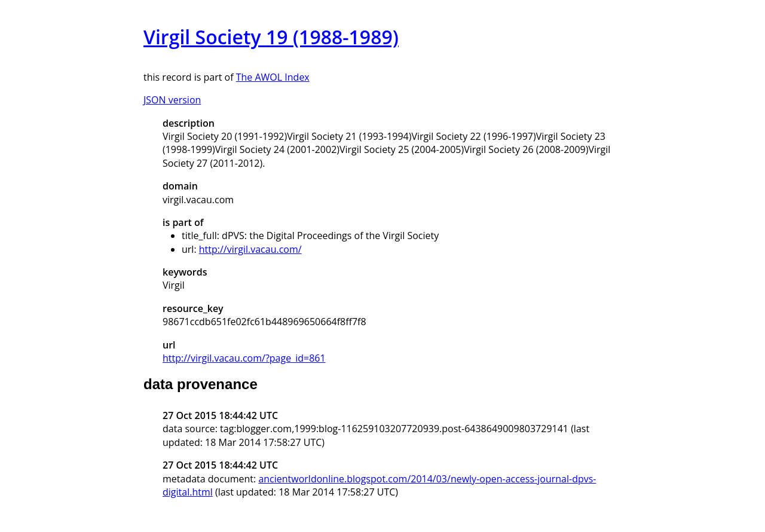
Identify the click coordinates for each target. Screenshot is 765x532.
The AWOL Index (273, 77)
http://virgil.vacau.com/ (250, 249)
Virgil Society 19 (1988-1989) (271, 37)
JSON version (172, 100)
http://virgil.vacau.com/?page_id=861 (244, 358)
